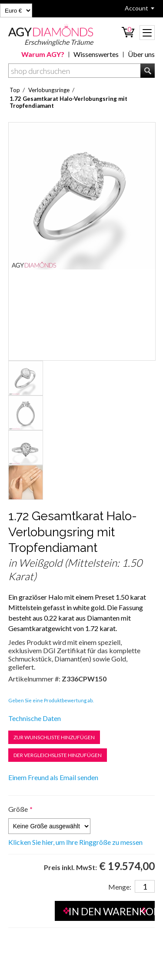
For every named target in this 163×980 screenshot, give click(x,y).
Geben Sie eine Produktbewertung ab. (51, 700)
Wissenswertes (96, 54)
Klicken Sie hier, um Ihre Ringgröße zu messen (75, 842)
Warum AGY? (43, 54)
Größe (18, 809)
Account (136, 8)
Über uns (141, 54)
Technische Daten (35, 718)
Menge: (120, 887)
